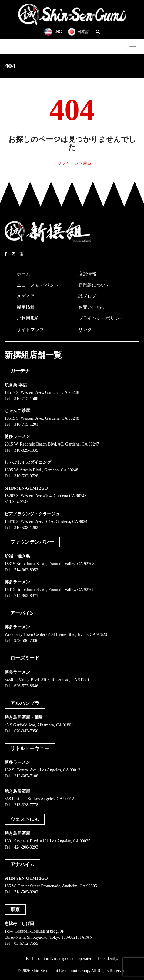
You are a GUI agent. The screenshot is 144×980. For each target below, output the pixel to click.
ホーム (23, 274)
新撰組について (94, 285)
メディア (26, 296)
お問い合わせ (92, 307)
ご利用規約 (28, 318)
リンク (85, 330)
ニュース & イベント (38, 285)
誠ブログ (87, 296)
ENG (53, 32)
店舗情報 (87, 274)
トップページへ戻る (72, 163)
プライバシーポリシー (101, 318)
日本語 (79, 32)
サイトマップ (30, 330)
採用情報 (26, 307)
